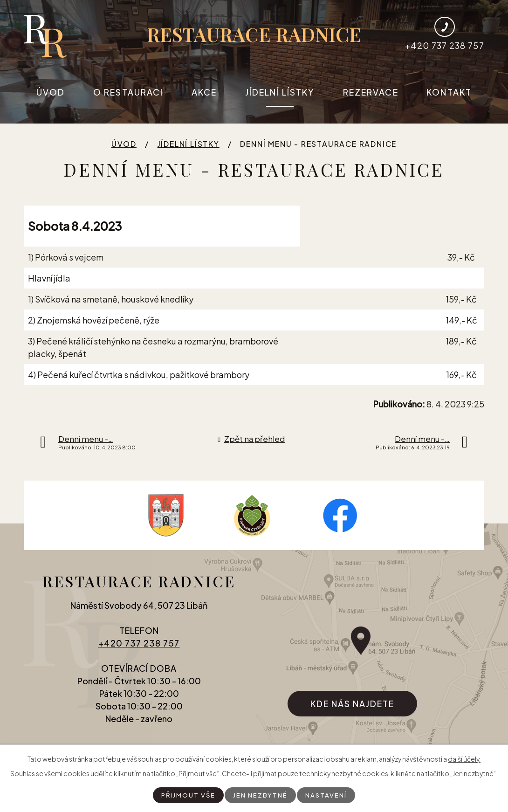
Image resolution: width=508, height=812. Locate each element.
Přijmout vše (187, 795)
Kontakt (449, 92)
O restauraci (128, 92)
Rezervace (371, 92)
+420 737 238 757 (139, 647)
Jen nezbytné (261, 795)
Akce (204, 92)
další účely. (464, 758)
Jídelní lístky (280, 92)
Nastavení (328, 795)
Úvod (51, 92)
